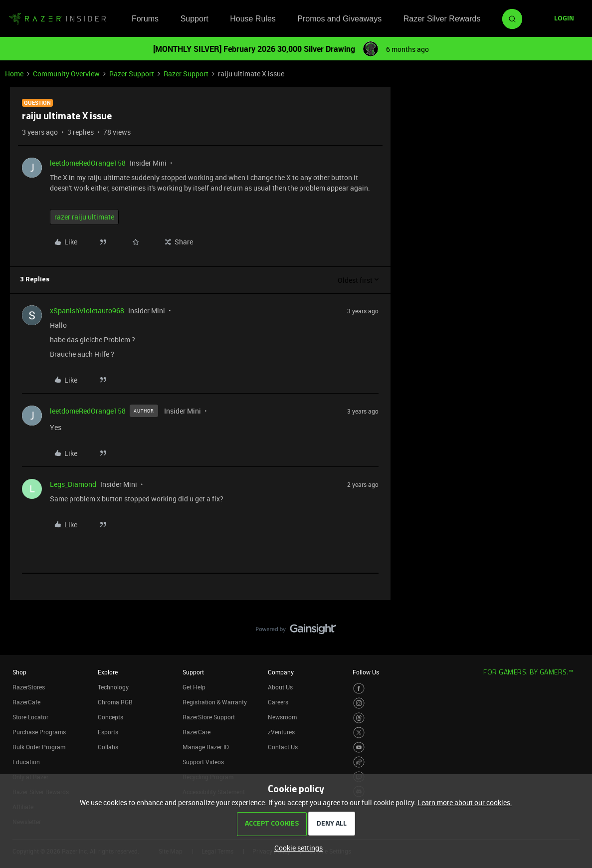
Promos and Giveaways (339, 19)
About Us (280, 687)
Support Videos (203, 762)
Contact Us (283, 747)
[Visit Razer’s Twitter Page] (359, 733)
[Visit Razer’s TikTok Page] (359, 762)
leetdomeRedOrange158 (88, 163)
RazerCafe (26, 702)
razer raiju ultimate (84, 217)
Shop (19, 672)
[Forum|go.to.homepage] (57, 19)
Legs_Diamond (73, 484)
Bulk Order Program (39, 747)
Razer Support (132, 74)
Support (195, 19)
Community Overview (66, 74)
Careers (278, 702)
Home (14, 74)
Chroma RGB (115, 702)
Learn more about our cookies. (465, 802)
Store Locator (30, 717)
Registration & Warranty (215, 702)
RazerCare (197, 732)
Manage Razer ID (206, 747)
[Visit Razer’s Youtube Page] (359, 748)
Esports (108, 732)
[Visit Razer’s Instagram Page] (359, 703)
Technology (113, 687)
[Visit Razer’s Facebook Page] (359, 689)
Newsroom (282, 717)
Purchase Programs (39, 732)
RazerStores (29, 687)
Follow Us (366, 672)
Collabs (108, 747)
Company (281, 672)
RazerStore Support (209, 717)
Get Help (194, 687)
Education (26, 762)
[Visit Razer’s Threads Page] (359, 718)
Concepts (110, 717)
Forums (145, 19)
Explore (108, 672)
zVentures (281, 732)
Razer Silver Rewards (442, 19)
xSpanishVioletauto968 (87, 311)
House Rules (253, 19)
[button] (564, 19)
